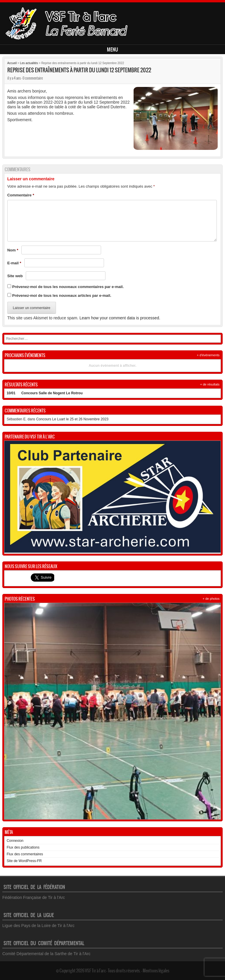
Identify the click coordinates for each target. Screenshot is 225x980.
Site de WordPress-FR (24, 861)
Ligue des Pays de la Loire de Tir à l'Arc (38, 926)
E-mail (14, 263)
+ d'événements (208, 355)
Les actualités (29, 63)
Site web (15, 276)
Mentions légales (156, 971)
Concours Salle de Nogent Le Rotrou (52, 393)
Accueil (12, 63)
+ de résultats (210, 384)
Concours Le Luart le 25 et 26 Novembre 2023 (72, 419)
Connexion (15, 841)
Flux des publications (23, 847)
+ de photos (211, 599)
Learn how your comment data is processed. (120, 318)
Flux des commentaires (25, 854)
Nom (13, 250)
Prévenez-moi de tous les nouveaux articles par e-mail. (62, 295)
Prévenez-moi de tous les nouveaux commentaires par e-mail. (68, 287)
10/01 (11, 393)
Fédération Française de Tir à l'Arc (34, 897)
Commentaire (21, 195)
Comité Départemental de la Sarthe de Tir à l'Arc (46, 954)
